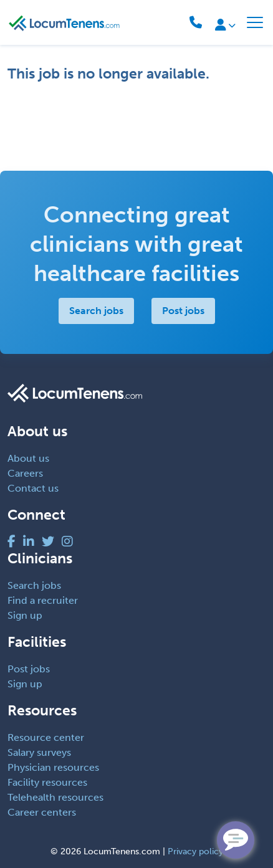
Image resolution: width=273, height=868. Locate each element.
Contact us (33, 488)
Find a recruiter (43, 600)
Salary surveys (39, 752)
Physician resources (53, 767)
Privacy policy (195, 851)
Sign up (25, 615)
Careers (25, 473)
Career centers (42, 812)
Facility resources (47, 782)
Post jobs (183, 311)
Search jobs (96, 311)
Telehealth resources (55, 797)
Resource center (46, 737)
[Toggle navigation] (255, 22)
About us (28, 458)
